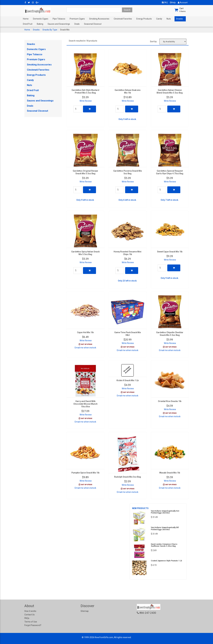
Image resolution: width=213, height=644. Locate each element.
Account (183, 3)
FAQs (27, 618)
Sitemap (85, 611)
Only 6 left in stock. (128, 200)
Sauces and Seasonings (59, 24)
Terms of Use (31, 622)
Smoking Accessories (99, 19)
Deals (77, 24)
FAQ (165, 3)
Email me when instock (85, 348)
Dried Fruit (28, 24)
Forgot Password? (33, 625)
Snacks (179, 19)
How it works (30, 611)
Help (173, 3)
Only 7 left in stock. (170, 200)
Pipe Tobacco (59, 19)
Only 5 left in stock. (128, 119)
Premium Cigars (77, 19)
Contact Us (30, 615)
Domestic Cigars (41, 19)
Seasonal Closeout (93, 24)
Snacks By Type (50, 30)
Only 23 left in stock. (128, 281)
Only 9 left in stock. (85, 200)
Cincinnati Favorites (123, 19)
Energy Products (144, 19)
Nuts (169, 19)
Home (26, 19)
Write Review (86, 101)
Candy (159, 19)
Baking (40, 24)
